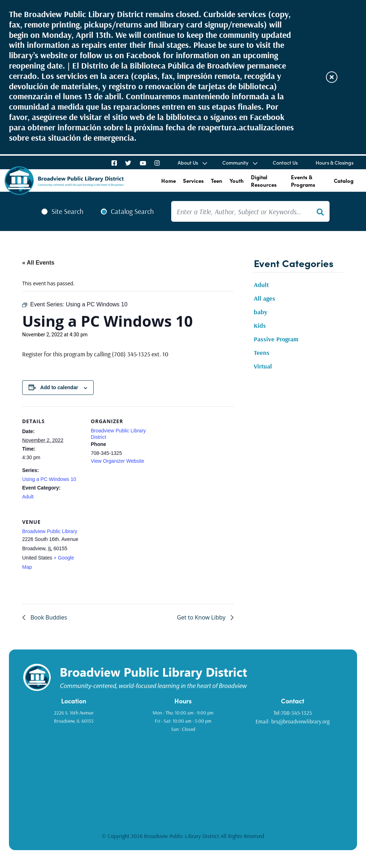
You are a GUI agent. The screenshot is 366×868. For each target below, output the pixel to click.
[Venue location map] (128, 556)
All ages (264, 298)
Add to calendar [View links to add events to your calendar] (59, 387)
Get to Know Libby (202, 617)
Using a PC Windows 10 (49, 479)
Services (193, 180)
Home (169, 180)
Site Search (67, 211)
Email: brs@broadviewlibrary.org (293, 721)
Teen (217, 180)
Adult (28, 497)
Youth (237, 180)
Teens (262, 353)
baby (261, 312)
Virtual (263, 366)
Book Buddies (48, 617)
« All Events (38, 263)
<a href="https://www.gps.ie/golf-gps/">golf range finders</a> (183, 777)
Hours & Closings (335, 162)
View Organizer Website (118, 461)
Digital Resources (264, 181)
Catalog (344, 180)
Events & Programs (303, 181)
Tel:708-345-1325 (293, 713)
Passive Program (276, 339)
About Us (188, 162)
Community (235, 162)
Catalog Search (132, 211)
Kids (260, 325)
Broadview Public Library (50, 531)
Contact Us (285, 162)
